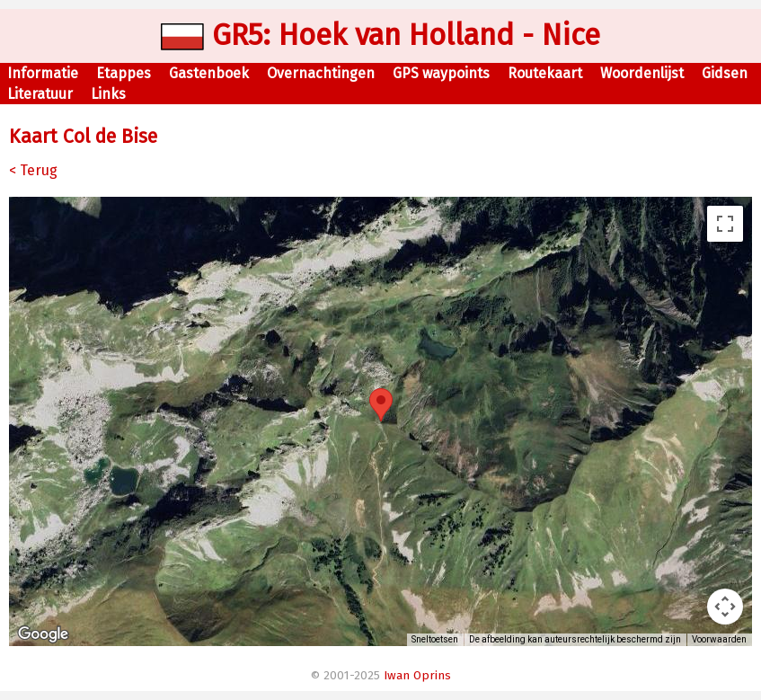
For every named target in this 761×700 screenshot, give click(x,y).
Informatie (43, 73)
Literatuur (40, 94)
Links (108, 94)
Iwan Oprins (417, 676)
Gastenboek (209, 73)
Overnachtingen (321, 73)
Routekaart (545, 73)
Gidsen (725, 73)
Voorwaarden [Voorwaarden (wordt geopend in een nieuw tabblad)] (719, 639)
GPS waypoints (441, 73)
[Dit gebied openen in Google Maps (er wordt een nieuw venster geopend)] (43, 634)
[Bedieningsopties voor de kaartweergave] (725, 607)
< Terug (33, 170)
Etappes (124, 73)
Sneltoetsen (435, 639)
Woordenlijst (642, 73)
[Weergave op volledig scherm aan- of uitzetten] (725, 224)
